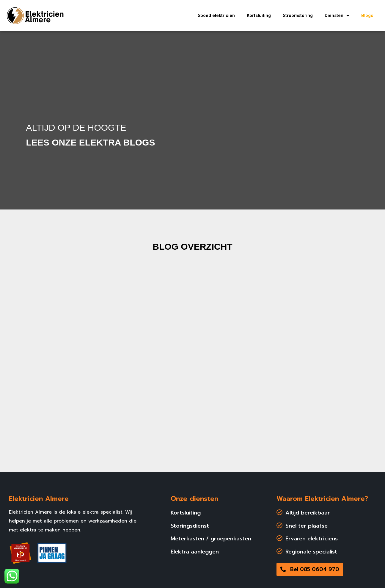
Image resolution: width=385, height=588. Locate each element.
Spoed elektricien (216, 15)
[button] (310, 569)
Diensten (337, 16)
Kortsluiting (259, 15)
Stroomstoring (298, 15)
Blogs (367, 15)
